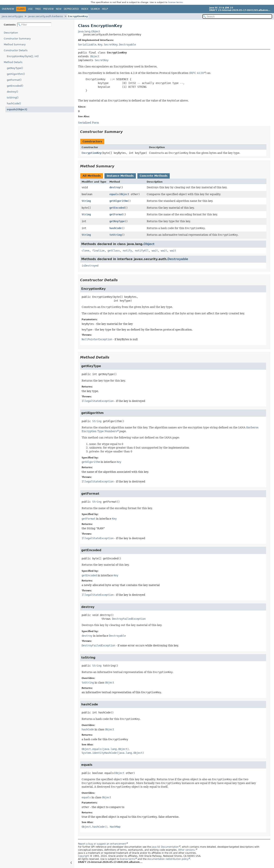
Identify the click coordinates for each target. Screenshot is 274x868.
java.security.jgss (12, 16)
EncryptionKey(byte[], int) (23, 56)
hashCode (115, 228)
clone (85, 251)
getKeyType (117, 221)
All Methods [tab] (92, 176)
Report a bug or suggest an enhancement (102, 844)
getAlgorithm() (16, 74)
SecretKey (111, 45)
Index (85, 9)
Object (95, 56)
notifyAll (142, 251)
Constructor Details (16, 50)
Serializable (87, 45)
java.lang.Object (89, 31)
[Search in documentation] (237, 16)
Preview (48, 9)
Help (105, 9)
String (86, 201)
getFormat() (14, 80)
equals (114, 194)
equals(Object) (17, 109)
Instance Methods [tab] (120, 176)
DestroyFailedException (129, 619)
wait (155, 251)
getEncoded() (15, 86)
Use (30, 9)
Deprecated (71, 9)
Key (100, 45)
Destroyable (127, 45)
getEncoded (117, 208)
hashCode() (14, 103)
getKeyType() (15, 68)
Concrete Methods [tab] (154, 176)
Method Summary (15, 44)
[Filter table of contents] (34, 25)
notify (127, 251)
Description (11, 33)
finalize (98, 251)
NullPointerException (97, 339)
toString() (13, 98)
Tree (38, 9)
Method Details (13, 62)
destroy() (12, 92)
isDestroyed (90, 266)
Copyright (84, 856)
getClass (114, 251)
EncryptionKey (78, 16)
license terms (175, 2)
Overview (8, 9)
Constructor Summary (17, 39)
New (59, 9)
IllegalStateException (98, 401)
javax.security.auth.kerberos (45, 16)
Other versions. (187, 850)
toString (115, 235)
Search (95, 9)
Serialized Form (88, 123)
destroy (115, 187)
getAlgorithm (119, 201)
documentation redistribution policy (168, 859)
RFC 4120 (197, 73)
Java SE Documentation (165, 847)
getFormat (116, 214)
